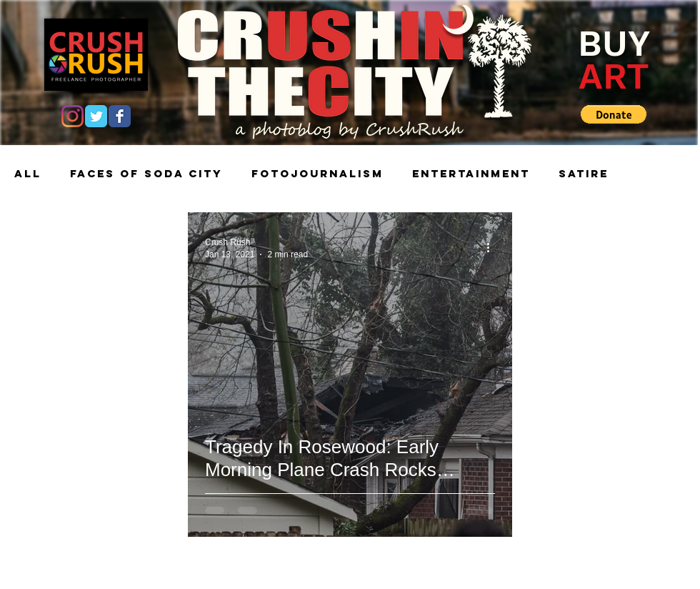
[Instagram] (72, 116)
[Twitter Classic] (96, 116)
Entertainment (471, 174)
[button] (614, 114)
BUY (614, 43)
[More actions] (493, 247)
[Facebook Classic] (120, 116)
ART (614, 76)
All (28, 174)
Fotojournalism (317, 174)
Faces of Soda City (146, 174)
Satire (584, 174)
